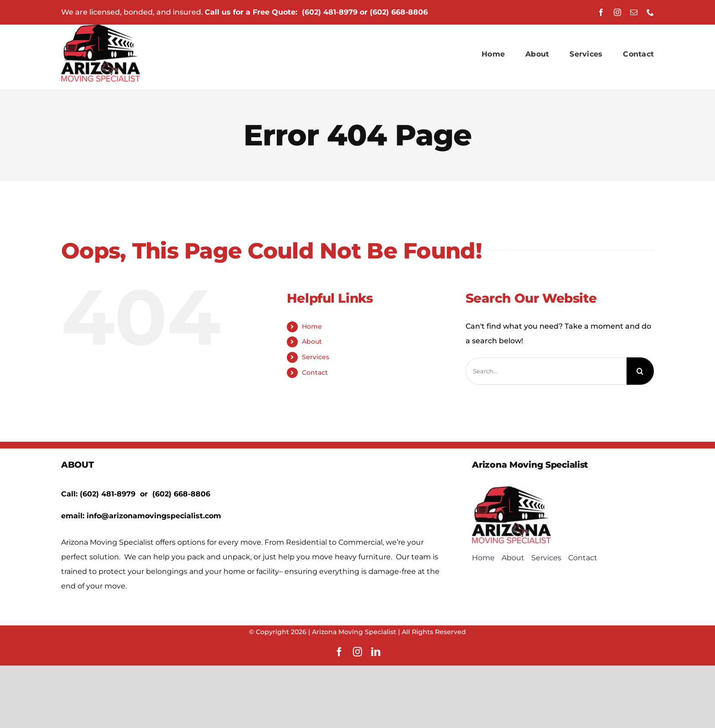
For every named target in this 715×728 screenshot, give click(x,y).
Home (312, 326)
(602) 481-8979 (330, 12)
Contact (315, 372)
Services (316, 357)
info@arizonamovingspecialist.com (154, 516)
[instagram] (617, 12)
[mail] (634, 12)
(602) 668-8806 (399, 12)
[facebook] (601, 12)
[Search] (640, 371)
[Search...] (546, 371)
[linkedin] (376, 652)
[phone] (650, 12)
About (312, 341)
